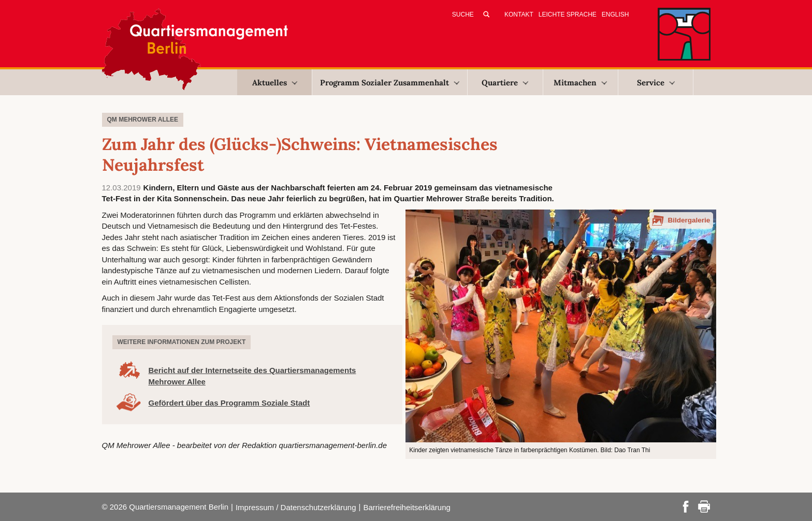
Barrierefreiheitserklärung (407, 507)
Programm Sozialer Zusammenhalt (390, 83)
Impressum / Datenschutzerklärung (296, 507)
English (615, 14)
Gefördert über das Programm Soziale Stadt (229, 403)
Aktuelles (275, 83)
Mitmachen (580, 83)
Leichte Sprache (568, 14)
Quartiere (505, 83)
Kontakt (519, 14)
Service (656, 83)
